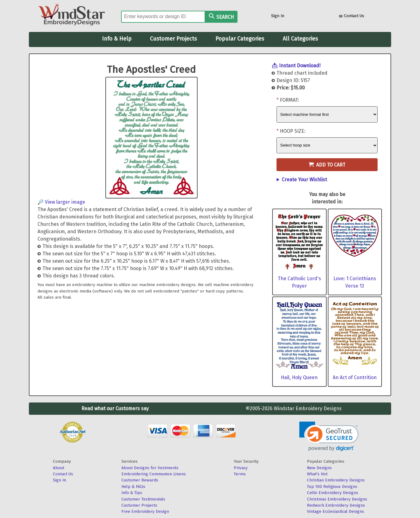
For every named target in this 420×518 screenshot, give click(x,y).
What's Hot (317, 474)
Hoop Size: (293, 131)
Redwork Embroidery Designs (336, 505)
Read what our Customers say (115, 408)
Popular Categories (240, 39)
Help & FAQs (133, 487)
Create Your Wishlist (304, 180)
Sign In (278, 16)
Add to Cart (327, 165)
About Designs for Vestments (150, 468)
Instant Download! (300, 66)
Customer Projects (173, 39)
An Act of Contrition (355, 377)
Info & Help (117, 39)
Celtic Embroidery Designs (333, 493)
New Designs (319, 468)
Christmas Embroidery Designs (337, 499)
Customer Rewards (140, 480)
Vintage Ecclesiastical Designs (336, 511)
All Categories (300, 39)
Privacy (241, 468)
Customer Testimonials (143, 499)
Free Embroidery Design (145, 511)
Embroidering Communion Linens (154, 474)
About (59, 468)
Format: (289, 100)
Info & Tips (132, 493)
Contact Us (351, 16)
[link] (329, 436)
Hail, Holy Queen (299, 377)
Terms (240, 474)
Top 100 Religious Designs (332, 487)
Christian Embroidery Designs (336, 480)
